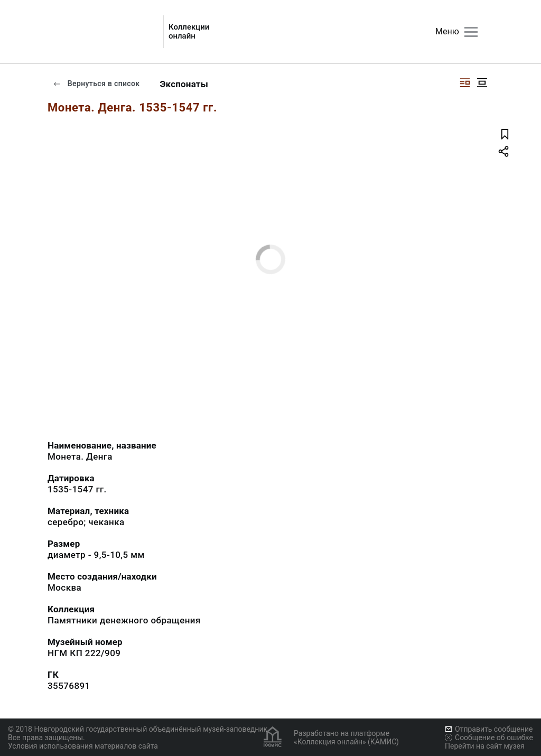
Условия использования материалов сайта (83, 746)
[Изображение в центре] (482, 83)
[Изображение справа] (465, 83)
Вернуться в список (96, 83)
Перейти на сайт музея (485, 746)
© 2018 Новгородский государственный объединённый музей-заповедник (138, 729)
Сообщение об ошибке (489, 738)
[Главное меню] (471, 32)
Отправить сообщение (489, 729)
